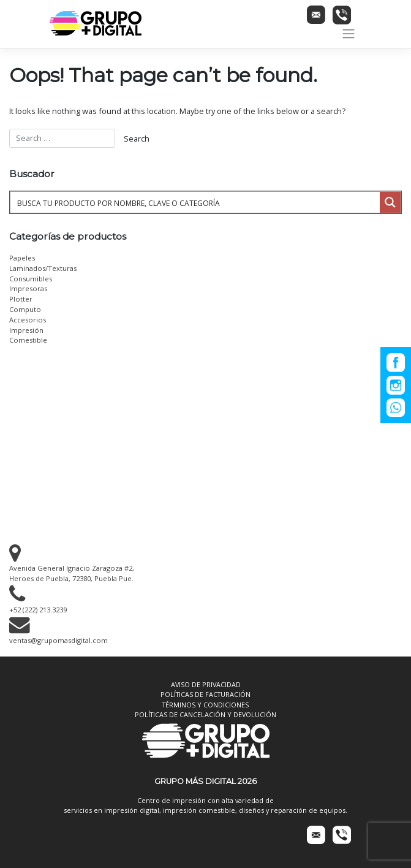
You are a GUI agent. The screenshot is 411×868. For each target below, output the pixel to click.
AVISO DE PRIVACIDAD (206, 684)
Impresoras (28, 288)
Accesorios (28, 320)
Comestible (28, 340)
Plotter (21, 299)
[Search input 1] (196, 202)
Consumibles (31, 279)
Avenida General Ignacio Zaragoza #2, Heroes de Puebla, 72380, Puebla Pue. (72, 568)
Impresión (26, 330)
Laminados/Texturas (43, 268)
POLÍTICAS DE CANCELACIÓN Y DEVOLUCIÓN (205, 714)
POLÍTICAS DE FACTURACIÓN (205, 694)
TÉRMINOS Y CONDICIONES (205, 705)
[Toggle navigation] (348, 34)
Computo (25, 309)
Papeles (22, 258)
